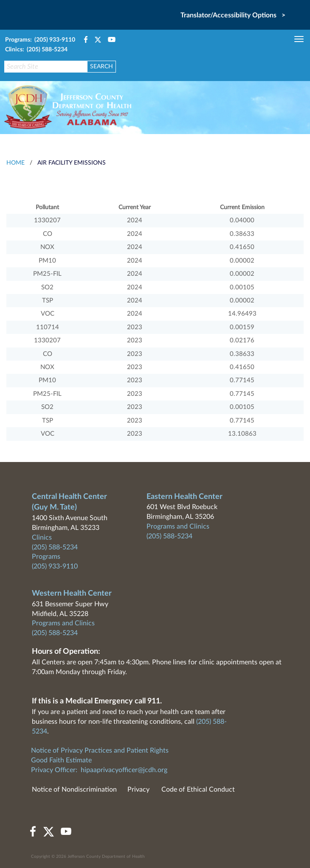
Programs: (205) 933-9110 (40, 40)
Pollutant (47, 207)
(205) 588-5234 (55, 547)
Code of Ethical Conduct (198, 790)
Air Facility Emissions (72, 163)
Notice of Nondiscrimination (74, 790)
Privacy (138, 790)
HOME (15, 163)
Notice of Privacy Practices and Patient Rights (100, 750)
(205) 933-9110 (55, 566)
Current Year (135, 207)
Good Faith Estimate (61, 760)
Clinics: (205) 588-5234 (36, 50)
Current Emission (242, 207)
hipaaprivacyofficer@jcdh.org (124, 770)
